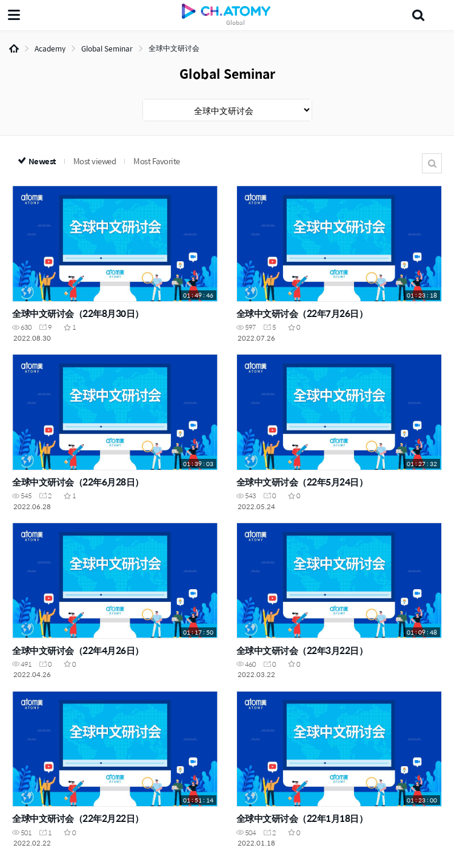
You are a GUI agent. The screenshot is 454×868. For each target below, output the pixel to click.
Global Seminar (107, 48)
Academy (50, 48)
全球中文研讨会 (174, 48)
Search (432, 163)
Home (14, 48)
